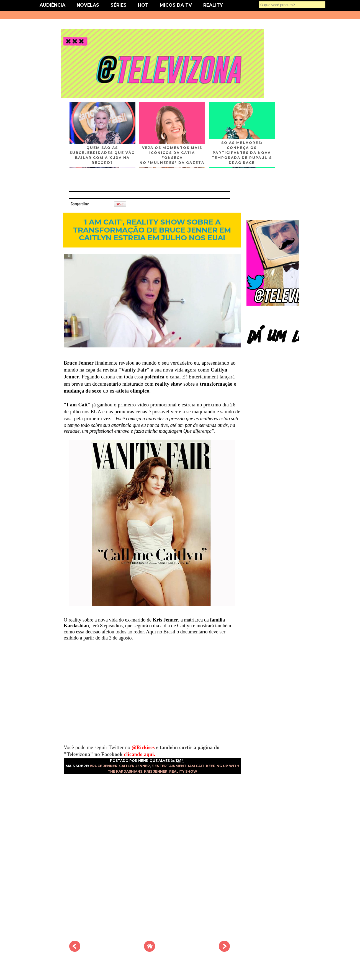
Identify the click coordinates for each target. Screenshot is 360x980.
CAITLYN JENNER (134, 766)
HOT (143, 5)
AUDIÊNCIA (52, 5)
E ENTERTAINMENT (169, 766)
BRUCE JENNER (104, 766)
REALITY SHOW (183, 771)
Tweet (98, 204)
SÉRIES (119, 5)
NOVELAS (88, 5)
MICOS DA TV (176, 5)
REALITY (213, 5)
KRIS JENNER (156, 771)
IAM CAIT (196, 766)
